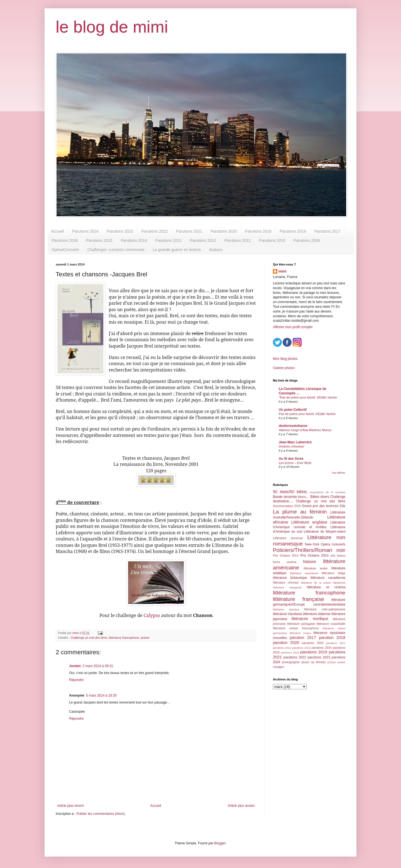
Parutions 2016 (65, 240)
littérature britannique (290, 578)
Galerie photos (284, 368)
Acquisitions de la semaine (327, 492)
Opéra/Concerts (65, 250)
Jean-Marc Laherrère (295, 442)
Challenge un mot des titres (89, 638)
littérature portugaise (301, 624)
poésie (145, 638)
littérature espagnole (287, 587)
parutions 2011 (336, 643)
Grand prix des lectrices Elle (324, 506)
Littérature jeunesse (288, 538)
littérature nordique (310, 619)
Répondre (76, 680)
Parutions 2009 (307, 240)
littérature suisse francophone (296, 628)
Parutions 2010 (272, 240)
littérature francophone (124, 638)
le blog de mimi (112, 27)
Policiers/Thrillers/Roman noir (309, 550)
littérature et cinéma (326, 587)
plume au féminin (314, 662)
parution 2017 (303, 638)
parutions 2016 (290, 652)
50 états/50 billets (290, 492)
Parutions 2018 (293, 231)
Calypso (152, 615)
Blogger (220, 843)
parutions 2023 (319, 657)
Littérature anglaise (309, 522)
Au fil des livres (291, 459)
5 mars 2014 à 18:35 (101, 695)
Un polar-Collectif (293, 410)
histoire (309, 562)
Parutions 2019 (258, 231)
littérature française (299, 599)
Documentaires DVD (287, 506)
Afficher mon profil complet (293, 327)
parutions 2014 (321, 648)
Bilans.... (304, 497)
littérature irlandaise (288, 614)
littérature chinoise (286, 582)
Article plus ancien (241, 806)
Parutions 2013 (168, 240)
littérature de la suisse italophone (323, 583)
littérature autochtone (304, 573)
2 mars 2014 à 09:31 (98, 666)
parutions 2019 (314, 652)
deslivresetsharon (293, 426)
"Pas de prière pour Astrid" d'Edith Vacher (308, 397)
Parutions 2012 (203, 240)
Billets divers (320, 497)
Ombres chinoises (291, 446)
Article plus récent (70, 806)
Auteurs (216, 250)
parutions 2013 (301, 648)
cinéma (291, 562)
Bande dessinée (285, 497)
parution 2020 (286, 643)
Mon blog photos (285, 359)
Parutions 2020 (224, 231)
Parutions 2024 (85, 231)
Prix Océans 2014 (314, 555)
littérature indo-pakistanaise (325, 609)
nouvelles (280, 638)
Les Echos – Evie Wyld (295, 463)
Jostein (75, 666)
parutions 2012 (282, 648)
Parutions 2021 (189, 231)
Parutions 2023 (120, 231)
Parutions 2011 (238, 240)
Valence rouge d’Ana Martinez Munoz (305, 430)
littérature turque (300, 633)
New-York (312, 544)
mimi (282, 271)
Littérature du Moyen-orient (325, 532)
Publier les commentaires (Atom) (101, 814)
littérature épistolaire (329, 633)
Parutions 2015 (99, 240)
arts (333, 555)
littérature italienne (317, 614)
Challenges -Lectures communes (116, 250)
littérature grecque (286, 609)
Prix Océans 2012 (286, 555)
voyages (278, 667)
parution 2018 (332, 638)
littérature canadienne (328, 578)
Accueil (58, 231)
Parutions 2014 (134, 240)
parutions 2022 (295, 657)
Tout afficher (338, 473)
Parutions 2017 (327, 231)
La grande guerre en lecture (177, 250)
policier (332, 662)
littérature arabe (316, 568)
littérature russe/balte (331, 624)
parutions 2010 (313, 643)
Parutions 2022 (155, 231)
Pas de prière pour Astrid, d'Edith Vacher (307, 414)
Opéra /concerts (333, 544)
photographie (291, 662)
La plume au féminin (300, 512)
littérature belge (333, 573)
